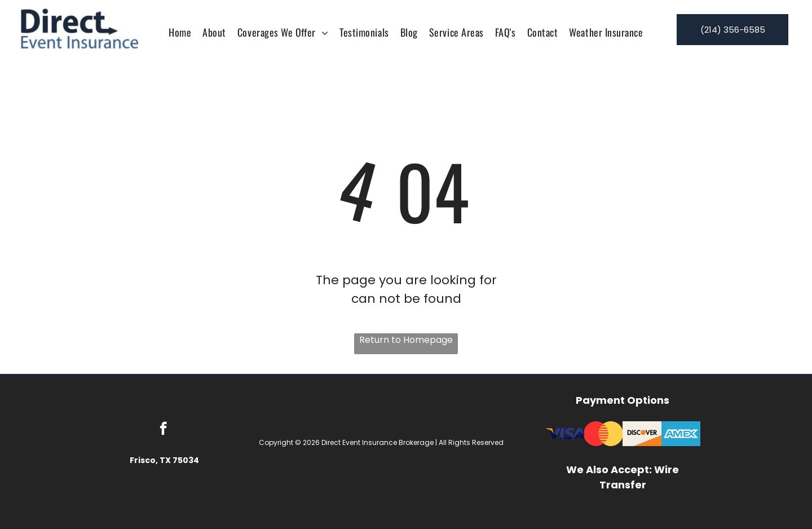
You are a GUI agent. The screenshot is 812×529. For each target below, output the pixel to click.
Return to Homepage (406, 340)
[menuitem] (180, 32)
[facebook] (163, 430)
